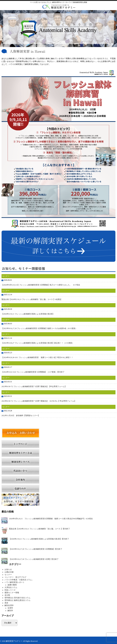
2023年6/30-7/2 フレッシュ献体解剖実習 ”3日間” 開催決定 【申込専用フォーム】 (34, 386)
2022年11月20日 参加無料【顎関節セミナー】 (21, 416)
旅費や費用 (12, 585)
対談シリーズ (10, 590)
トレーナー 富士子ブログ (15, 577)
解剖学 (10, 611)
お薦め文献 (9, 572)
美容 (6, 603)
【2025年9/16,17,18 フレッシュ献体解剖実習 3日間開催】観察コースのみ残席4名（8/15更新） (39, 328)
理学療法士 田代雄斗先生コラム (17, 598)
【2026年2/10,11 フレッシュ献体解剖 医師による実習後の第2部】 (28, 314)
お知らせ (8, 569)
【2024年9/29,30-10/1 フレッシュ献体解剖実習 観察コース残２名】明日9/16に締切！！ (37, 357)
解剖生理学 (9, 605)
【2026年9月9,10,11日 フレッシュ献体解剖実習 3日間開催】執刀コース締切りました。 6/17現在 (41, 285)
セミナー (8, 575)
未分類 (7, 595)
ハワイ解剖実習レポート (15, 582)
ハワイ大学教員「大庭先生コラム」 (19, 580)
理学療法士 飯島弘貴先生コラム (17, 600)
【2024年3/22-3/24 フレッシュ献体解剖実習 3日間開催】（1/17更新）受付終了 (33, 372)
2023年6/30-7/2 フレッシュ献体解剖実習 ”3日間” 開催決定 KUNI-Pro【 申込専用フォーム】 (39, 401)
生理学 (10, 608)
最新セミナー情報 (12, 593)
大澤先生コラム (11, 587)
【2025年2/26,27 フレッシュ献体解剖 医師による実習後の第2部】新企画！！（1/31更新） (38, 343)
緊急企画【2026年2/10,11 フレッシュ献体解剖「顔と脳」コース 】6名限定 (31, 299)
